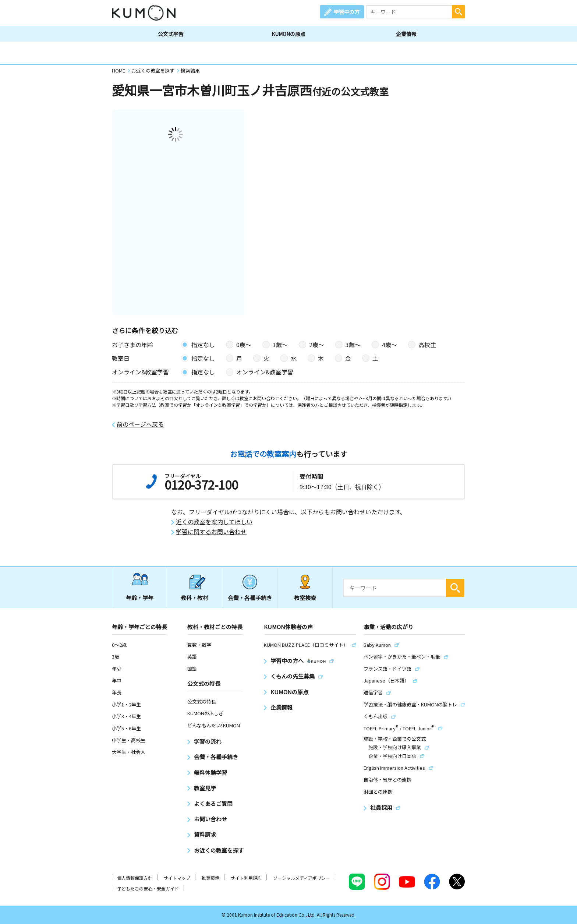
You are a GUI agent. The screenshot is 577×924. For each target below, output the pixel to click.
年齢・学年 (140, 598)
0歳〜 (244, 345)
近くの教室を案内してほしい (214, 522)
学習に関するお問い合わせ (211, 532)
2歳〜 (317, 345)
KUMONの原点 (288, 34)
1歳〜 (280, 345)
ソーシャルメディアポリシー (302, 878)
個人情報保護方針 (135, 878)
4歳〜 (390, 345)
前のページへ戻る (140, 424)
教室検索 (305, 598)
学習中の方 (347, 12)
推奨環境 (210, 878)
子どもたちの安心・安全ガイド (148, 888)
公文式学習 (171, 34)
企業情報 (406, 34)
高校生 (427, 345)
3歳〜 (353, 345)
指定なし (203, 345)
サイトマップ (177, 878)
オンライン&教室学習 (265, 372)
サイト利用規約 (246, 878)
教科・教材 (194, 598)
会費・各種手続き (250, 598)
